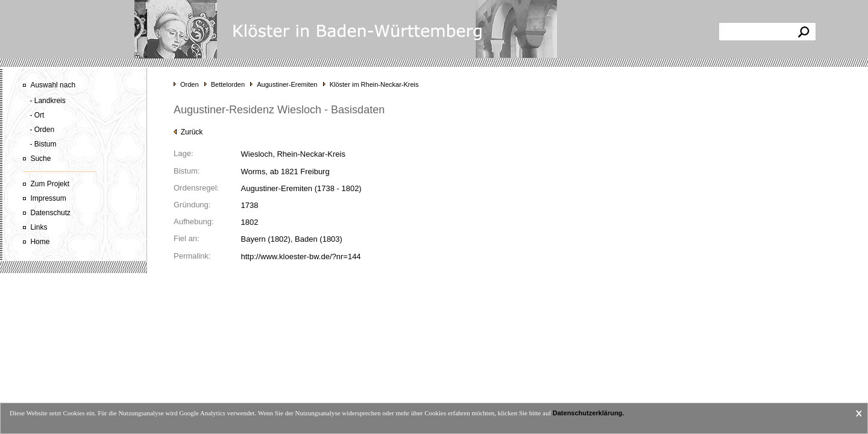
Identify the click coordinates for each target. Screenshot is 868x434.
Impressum (48, 198)
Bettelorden (228, 84)
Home (40, 242)
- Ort (37, 115)
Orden (190, 84)
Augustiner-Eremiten (287, 84)
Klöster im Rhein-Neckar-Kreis (374, 84)
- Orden (42, 130)
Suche (40, 159)
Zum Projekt (50, 184)
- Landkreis (47, 101)
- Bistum (43, 144)
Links (39, 227)
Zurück (188, 132)
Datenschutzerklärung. (589, 413)
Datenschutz (50, 213)
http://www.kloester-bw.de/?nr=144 (301, 256)
